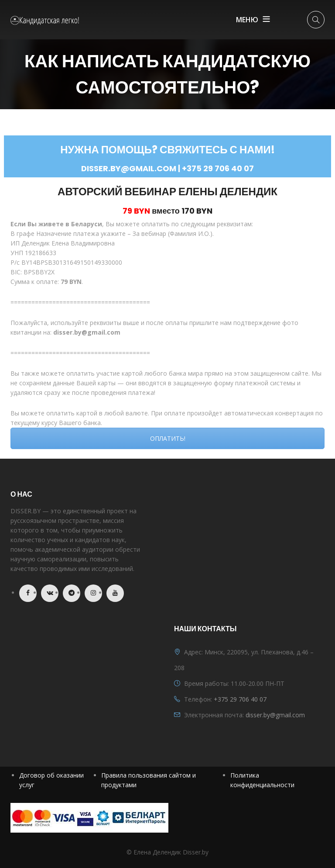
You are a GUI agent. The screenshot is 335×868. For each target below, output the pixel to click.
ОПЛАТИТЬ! (168, 438)
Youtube (115, 593)
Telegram (72, 593)
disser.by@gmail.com (275, 715)
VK (50, 593)
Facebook (28, 593)
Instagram (93, 593)
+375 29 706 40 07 (240, 699)
